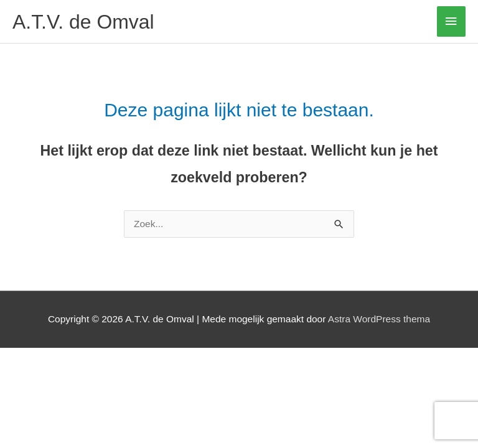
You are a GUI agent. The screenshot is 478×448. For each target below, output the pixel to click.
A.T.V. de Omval (83, 22)
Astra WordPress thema (379, 319)
